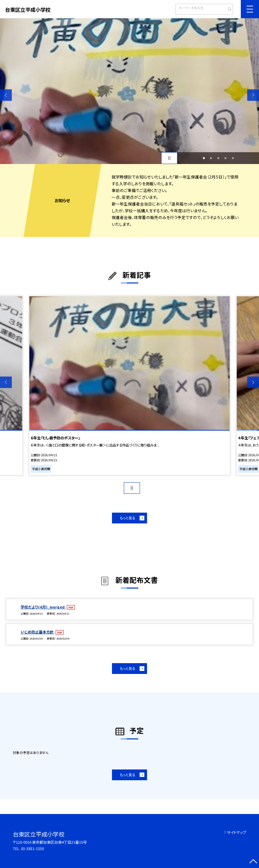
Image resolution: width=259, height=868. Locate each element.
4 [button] (226, 158)
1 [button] (204, 158)
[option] (129, 91)
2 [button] (211, 158)
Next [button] (253, 95)
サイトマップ (237, 832)
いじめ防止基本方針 (38, 632)
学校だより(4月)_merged (43, 607)
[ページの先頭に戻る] (253, 862)
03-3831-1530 (32, 848)
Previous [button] (6, 95)
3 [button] (218, 158)
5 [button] (233, 158)
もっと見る (127, 518)
